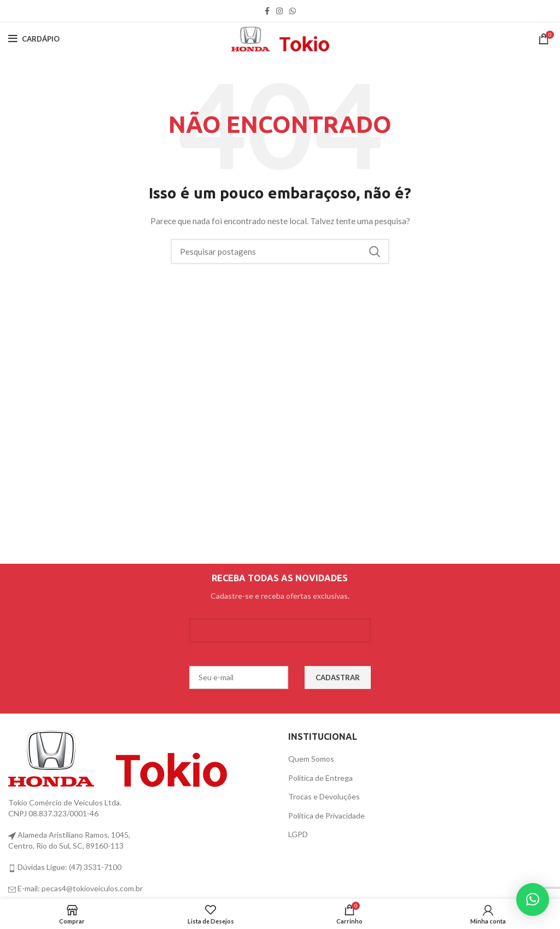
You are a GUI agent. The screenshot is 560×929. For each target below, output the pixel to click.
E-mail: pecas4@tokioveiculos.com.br (79, 888)
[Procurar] (280, 252)
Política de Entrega (320, 778)
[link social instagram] (279, 11)
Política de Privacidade (326, 816)
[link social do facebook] (267, 11)
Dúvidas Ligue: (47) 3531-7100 (69, 867)
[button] (533, 899)
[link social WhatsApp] (293, 11)
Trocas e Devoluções (324, 796)
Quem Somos (311, 759)
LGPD (298, 834)
